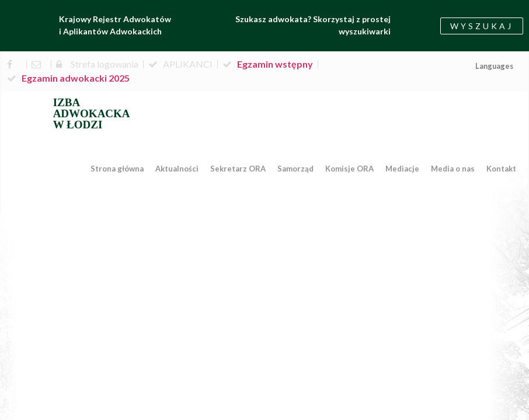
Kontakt (501, 169)
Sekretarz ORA (238, 169)
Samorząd (295, 169)
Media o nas (453, 169)
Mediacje (402, 169)
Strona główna (117, 169)
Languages (494, 66)
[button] (482, 26)
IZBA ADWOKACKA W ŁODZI (92, 113)
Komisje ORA (349, 169)
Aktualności (177, 169)
